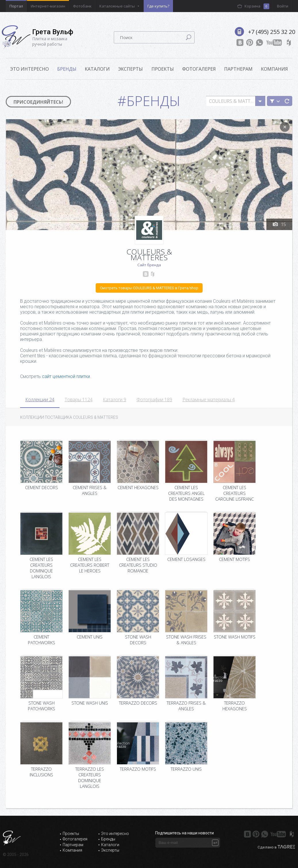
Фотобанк (82, 6)
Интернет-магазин (48, 6)
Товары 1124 (79, 400)
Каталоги (97, 69)
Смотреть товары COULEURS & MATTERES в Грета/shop (149, 288)
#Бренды (149, 101)
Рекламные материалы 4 (209, 400)
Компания (274, 69)
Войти (283, 6)
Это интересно (115, 834)
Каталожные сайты (117, 6)
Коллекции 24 (40, 400)
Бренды (67, 69)
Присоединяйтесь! (38, 102)
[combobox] (236, 101)
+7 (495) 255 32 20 (272, 32)
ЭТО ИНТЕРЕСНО (29, 69)
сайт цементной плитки (66, 376)
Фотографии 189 (154, 400)
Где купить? (158, 6)
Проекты (163, 69)
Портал (16, 6)
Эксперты (130, 69)
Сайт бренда (149, 265)
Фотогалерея (199, 69)
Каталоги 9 (115, 400)
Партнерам (238, 69)
